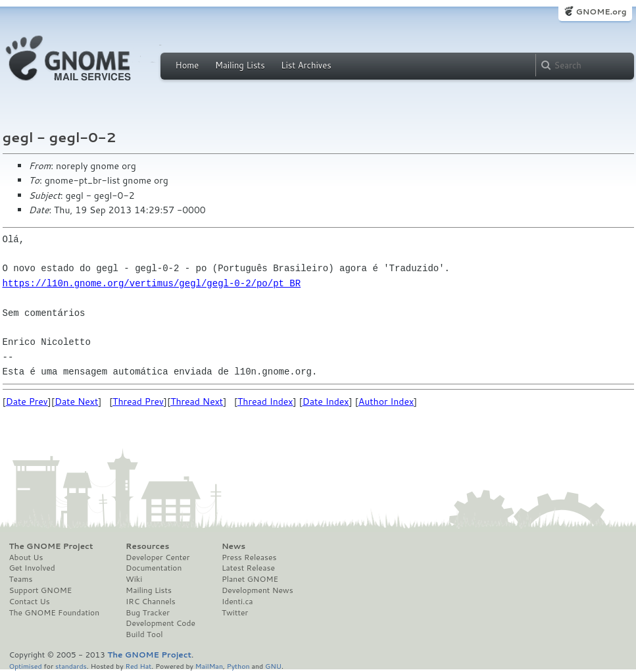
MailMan (209, 666)
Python (238, 666)
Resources (147, 546)
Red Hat (138, 666)
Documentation (154, 568)
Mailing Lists (240, 65)
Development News (257, 590)
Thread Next (197, 401)
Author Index (386, 401)
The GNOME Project (51, 546)
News (233, 546)
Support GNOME (41, 590)
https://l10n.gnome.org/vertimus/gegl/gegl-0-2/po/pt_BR (152, 283)
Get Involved (32, 568)
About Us (26, 557)
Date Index (326, 401)
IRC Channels (151, 602)
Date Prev (27, 401)
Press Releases (249, 557)
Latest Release (248, 568)
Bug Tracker (148, 613)
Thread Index (265, 401)
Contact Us (30, 602)
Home (187, 65)
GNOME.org (601, 12)
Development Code (160, 623)
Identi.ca (237, 602)
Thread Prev (138, 401)
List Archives (306, 65)
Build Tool (144, 634)
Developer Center (158, 557)
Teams (21, 579)
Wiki (134, 579)
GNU (273, 666)
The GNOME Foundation (55, 613)
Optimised (26, 666)
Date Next (76, 401)
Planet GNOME (250, 579)
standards (71, 666)
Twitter (235, 613)
